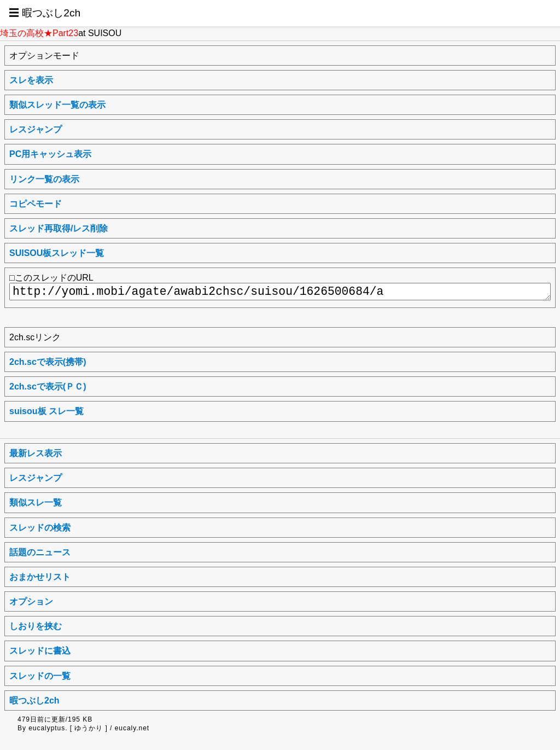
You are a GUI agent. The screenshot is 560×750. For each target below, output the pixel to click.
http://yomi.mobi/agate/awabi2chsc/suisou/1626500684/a (280, 292)
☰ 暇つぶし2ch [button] (45, 13)
